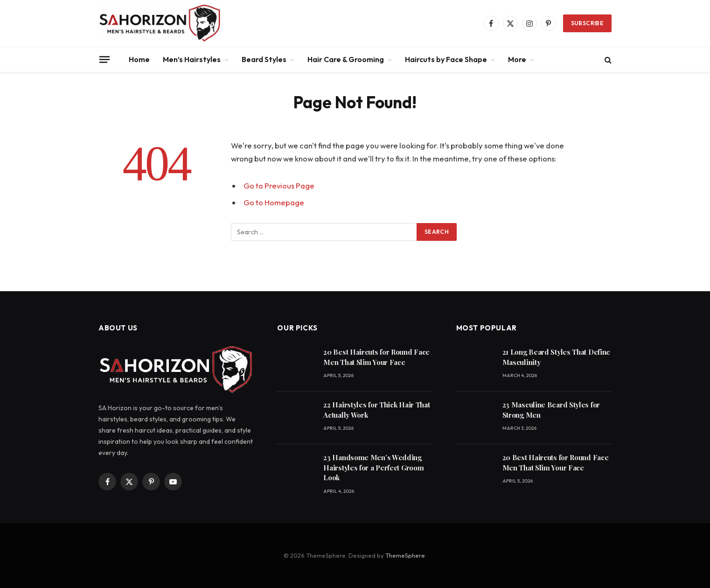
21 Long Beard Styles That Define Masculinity (556, 357)
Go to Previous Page (279, 185)
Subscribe (587, 23)
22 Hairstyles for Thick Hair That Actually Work (376, 409)
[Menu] (104, 59)
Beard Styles (264, 59)
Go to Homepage (274, 202)
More (517, 59)
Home (139, 59)
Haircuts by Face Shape (446, 59)
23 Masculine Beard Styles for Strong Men (551, 409)
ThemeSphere (405, 555)
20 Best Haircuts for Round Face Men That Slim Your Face (376, 357)
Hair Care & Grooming (346, 59)
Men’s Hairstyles (192, 59)
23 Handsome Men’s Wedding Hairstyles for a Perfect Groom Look (373, 467)
